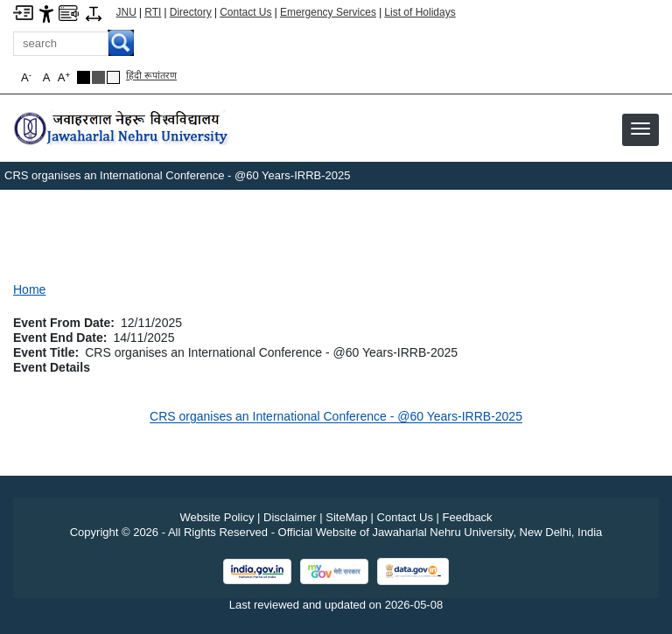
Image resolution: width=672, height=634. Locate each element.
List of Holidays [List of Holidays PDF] (420, 12)
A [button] (64, 77)
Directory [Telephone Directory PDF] (191, 12)
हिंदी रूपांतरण (151, 75)
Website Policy (217, 517)
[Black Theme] (84, 77)
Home (29, 289)
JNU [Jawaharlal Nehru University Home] (126, 12)
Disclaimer (290, 517)
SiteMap (346, 517)
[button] (640, 129)
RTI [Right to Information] (153, 12)
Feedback (468, 517)
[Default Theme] (113, 77)
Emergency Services (328, 12)
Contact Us (245, 12)
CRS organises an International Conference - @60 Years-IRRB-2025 (336, 416)
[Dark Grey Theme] (98, 77)
